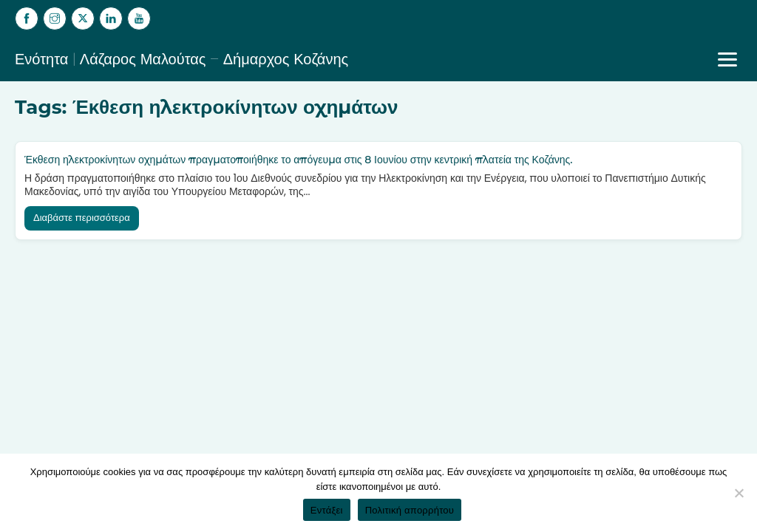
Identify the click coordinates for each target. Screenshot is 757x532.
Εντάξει (327, 510)
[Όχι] (739, 493)
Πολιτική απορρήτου (410, 510)
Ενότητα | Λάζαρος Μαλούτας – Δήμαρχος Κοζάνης (181, 59)
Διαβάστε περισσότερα (82, 218)
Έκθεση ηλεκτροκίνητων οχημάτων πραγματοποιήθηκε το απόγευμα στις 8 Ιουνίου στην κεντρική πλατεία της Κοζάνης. (299, 160)
